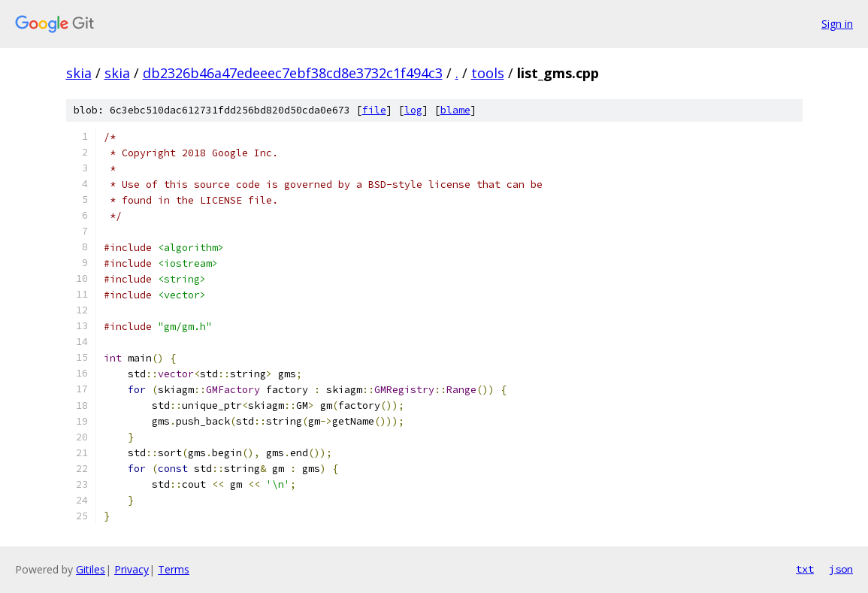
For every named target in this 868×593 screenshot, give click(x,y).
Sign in (837, 24)
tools (488, 73)
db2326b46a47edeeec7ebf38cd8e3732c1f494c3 (293, 73)
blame (455, 110)
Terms (174, 569)
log (413, 110)
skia (79, 73)
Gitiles (91, 569)
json (841, 569)
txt (805, 569)
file (374, 110)
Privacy (132, 569)
